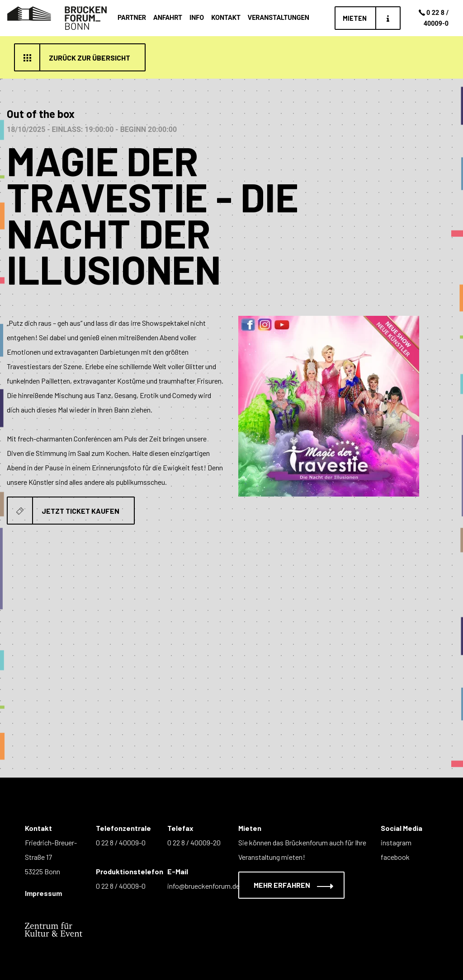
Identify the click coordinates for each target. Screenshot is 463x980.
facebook (395, 857)
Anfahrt (168, 18)
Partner (132, 18)
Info (197, 18)
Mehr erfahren (288, 885)
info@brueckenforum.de (203, 886)
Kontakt (226, 18)
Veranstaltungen (279, 18)
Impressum (43, 893)
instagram (396, 842)
